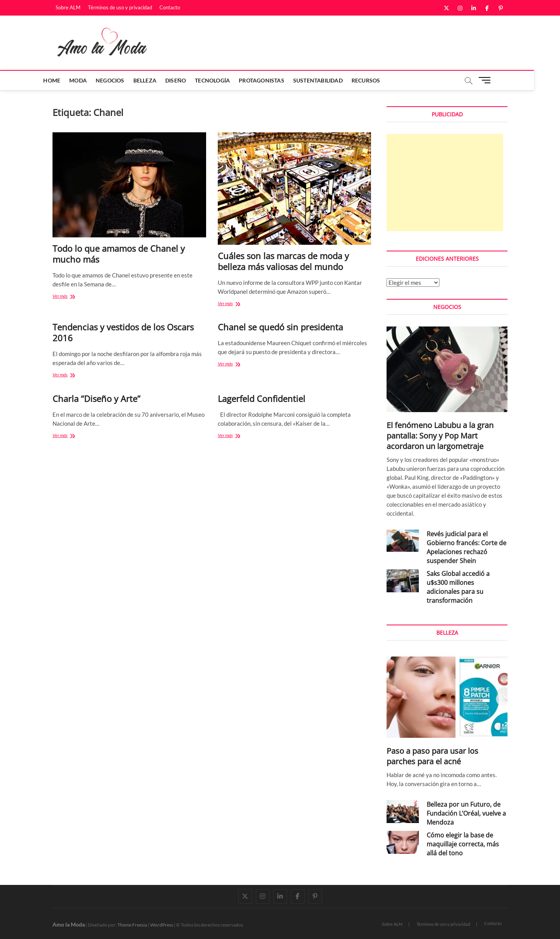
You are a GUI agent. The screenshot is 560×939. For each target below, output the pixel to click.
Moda (91, 80)
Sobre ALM (68, 7)
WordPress (162, 925)
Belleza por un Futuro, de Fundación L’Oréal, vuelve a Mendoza (466, 813)
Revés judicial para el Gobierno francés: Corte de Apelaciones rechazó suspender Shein (466, 547)
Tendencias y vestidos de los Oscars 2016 (123, 332)
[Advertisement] (445, 183)
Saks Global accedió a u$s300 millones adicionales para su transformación (458, 587)
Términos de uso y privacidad (120, 7)
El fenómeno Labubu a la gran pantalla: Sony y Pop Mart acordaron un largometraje (440, 436)
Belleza (158, 80)
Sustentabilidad (331, 80)
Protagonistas (275, 80)
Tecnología (226, 80)
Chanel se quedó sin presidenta (280, 327)
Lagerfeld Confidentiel (262, 398)
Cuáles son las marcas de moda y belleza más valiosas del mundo (283, 261)
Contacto (170, 7)
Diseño (189, 80)
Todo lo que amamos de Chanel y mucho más (119, 254)
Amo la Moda (69, 924)
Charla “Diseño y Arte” (96, 398)
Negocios (123, 80)
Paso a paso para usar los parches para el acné (432, 756)
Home (65, 80)
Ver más (68, 297)
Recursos (379, 80)
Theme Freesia (132, 925)
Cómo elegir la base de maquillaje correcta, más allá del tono (463, 844)
